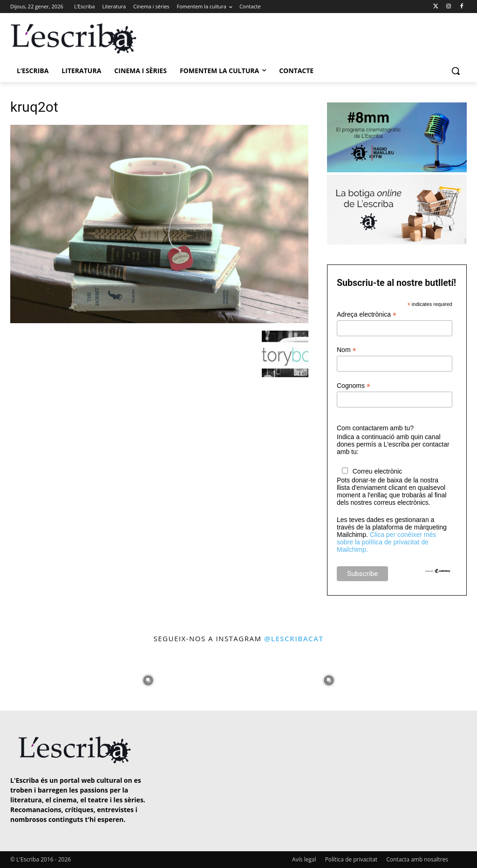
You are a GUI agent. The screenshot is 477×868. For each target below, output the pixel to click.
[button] (456, 71)
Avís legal (304, 859)
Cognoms (354, 386)
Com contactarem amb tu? (375, 428)
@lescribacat (294, 638)
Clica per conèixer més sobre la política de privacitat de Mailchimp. (386, 542)
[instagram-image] (28, 678)
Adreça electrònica (367, 315)
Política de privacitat (351, 859)
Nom (347, 350)
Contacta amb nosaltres (417, 859)
